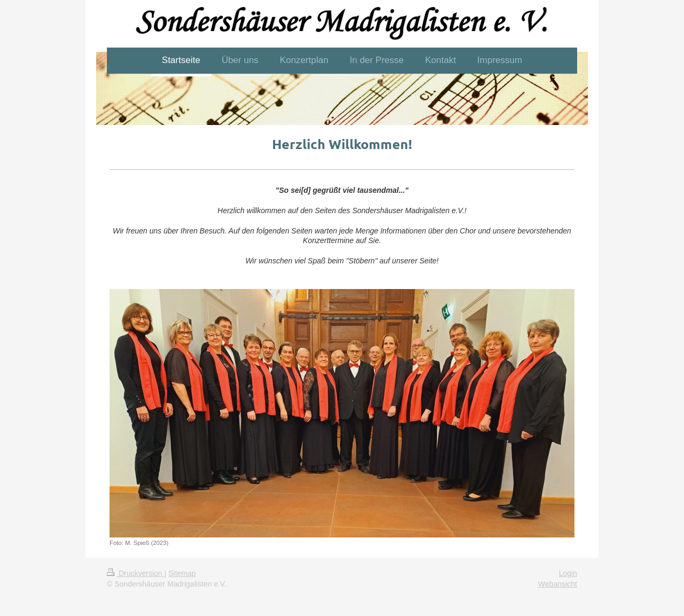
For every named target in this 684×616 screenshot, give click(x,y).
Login (568, 573)
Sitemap (182, 573)
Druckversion (135, 573)
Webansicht (558, 584)
